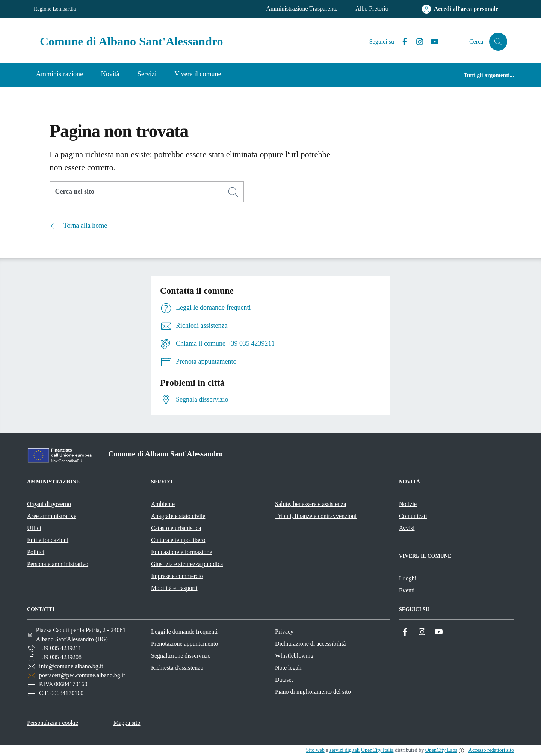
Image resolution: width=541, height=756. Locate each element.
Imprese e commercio (177, 576)
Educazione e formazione (182, 552)
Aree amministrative (52, 516)
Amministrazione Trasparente (302, 8)
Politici (36, 552)
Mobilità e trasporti (174, 588)
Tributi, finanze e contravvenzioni (316, 516)
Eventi (407, 590)
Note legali (288, 668)
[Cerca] (233, 192)
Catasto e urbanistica (176, 528)
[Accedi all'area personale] (460, 9)
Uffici (34, 528)
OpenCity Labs (441, 750)
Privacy (284, 632)
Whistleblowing (294, 656)
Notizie (408, 504)
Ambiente (163, 504)
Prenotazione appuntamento (184, 644)
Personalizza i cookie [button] (53, 723)
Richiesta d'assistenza (177, 668)
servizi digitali (345, 750)
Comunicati (413, 516)
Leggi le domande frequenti (184, 632)
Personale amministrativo (58, 564)
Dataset (284, 680)
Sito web (315, 750)
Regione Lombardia (55, 9)
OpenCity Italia (377, 750)
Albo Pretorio (372, 8)
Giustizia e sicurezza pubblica (187, 564)
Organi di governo (49, 504)
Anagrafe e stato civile (178, 516)
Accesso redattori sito (491, 750)
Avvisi (407, 528)
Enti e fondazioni (48, 540)
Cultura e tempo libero (178, 540)
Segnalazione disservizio (181, 656)
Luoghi (408, 578)
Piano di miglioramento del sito (313, 692)
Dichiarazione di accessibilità (310, 644)
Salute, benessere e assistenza (311, 504)
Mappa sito (127, 723)
